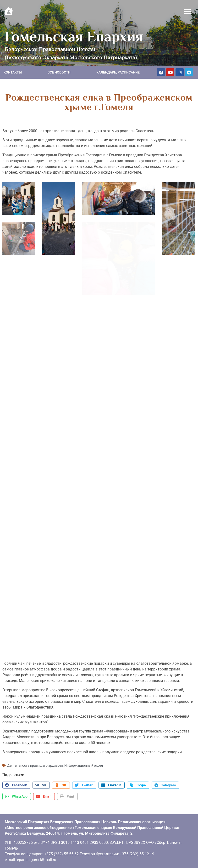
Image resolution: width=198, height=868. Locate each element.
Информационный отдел (84, 765)
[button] (187, 12)
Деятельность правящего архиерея (35, 765)
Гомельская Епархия (74, 36)
